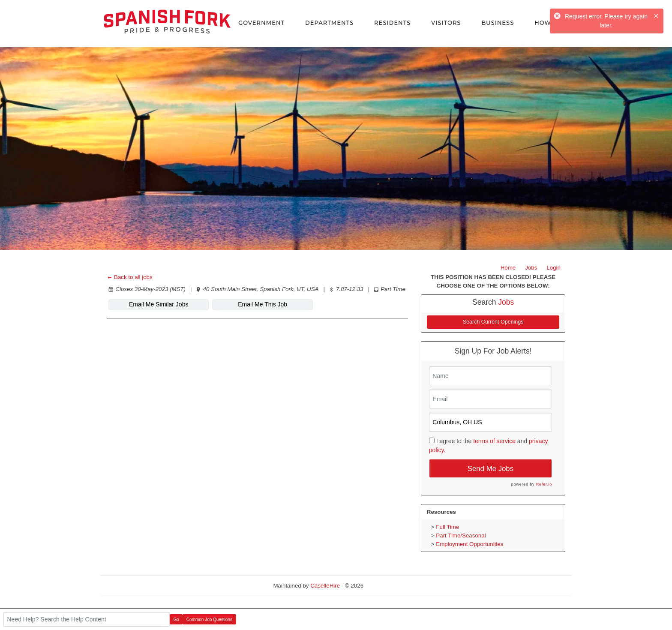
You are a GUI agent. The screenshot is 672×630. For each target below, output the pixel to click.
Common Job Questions (209, 619)
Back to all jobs (130, 277)
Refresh (389, 586)
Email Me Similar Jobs (159, 304)
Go (176, 619)
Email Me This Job (262, 304)
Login (553, 268)
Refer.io (544, 484)
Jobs (531, 268)
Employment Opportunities (469, 544)
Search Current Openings (493, 322)
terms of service (494, 441)
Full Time (447, 527)
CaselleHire (325, 586)
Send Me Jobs (490, 469)
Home (508, 268)
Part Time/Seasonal (461, 535)
